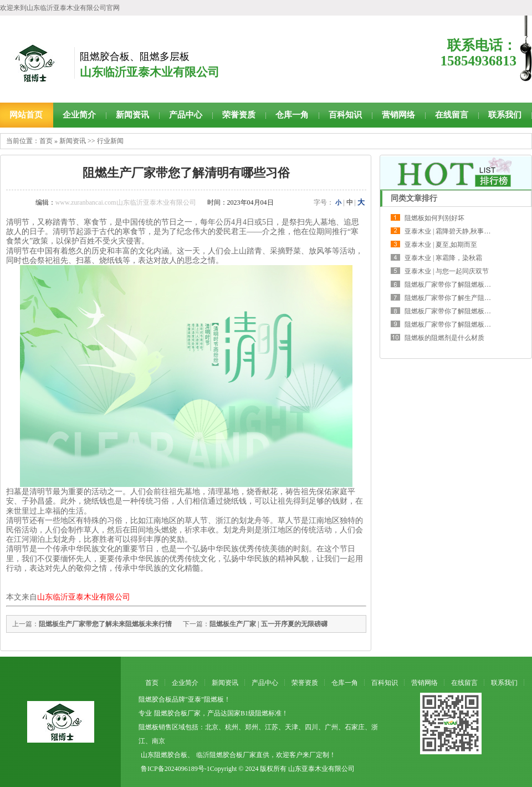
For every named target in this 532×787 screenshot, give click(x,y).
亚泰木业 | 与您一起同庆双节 (447, 271)
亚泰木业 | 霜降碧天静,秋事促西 (451, 231)
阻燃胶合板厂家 (177, 713)
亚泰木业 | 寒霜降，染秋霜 (443, 258)
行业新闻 (110, 141)
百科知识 (345, 115)
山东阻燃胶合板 (164, 755)
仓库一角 (292, 115)
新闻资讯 (132, 115)
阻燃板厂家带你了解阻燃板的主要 (454, 311)
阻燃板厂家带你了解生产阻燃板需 (454, 298)
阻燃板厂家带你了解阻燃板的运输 (454, 324)
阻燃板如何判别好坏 (434, 218)
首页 (46, 141)
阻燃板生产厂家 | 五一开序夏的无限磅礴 (268, 624)
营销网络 (398, 115)
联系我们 (505, 115)
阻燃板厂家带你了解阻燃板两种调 (454, 285)
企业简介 (79, 115)
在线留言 (452, 115)
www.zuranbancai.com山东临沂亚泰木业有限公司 (126, 202)
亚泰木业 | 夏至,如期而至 (441, 245)
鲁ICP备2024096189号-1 (175, 769)
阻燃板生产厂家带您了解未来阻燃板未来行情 (105, 624)
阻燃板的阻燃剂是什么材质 (444, 338)
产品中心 (186, 115)
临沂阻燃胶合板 (219, 755)
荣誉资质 (239, 115)
